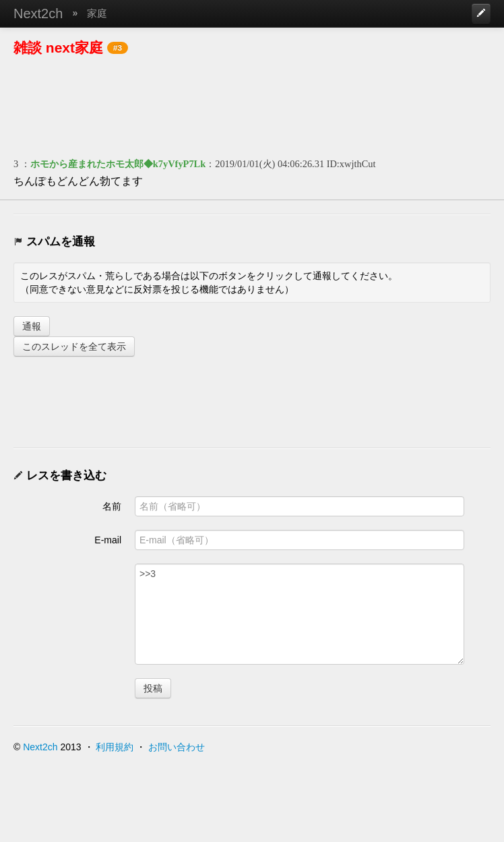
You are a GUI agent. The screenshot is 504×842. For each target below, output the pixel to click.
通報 (32, 326)
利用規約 (115, 747)
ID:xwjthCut (351, 164)
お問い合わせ (177, 747)
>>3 (300, 614)
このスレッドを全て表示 (74, 347)
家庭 (97, 13)
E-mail (108, 540)
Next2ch (38, 13)
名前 (112, 506)
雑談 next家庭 (58, 48)
